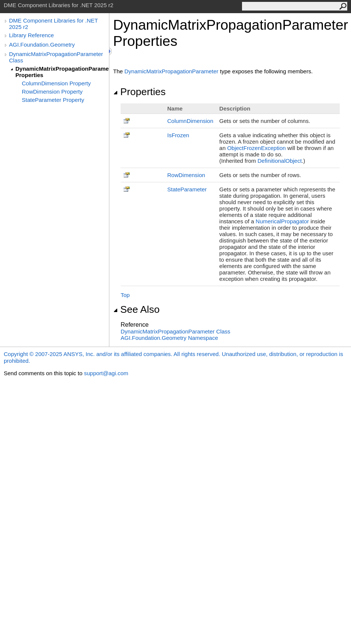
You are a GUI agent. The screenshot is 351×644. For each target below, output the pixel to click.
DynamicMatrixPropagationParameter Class (56, 57)
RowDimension (186, 175)
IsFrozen (178, 135)
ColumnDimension (190, 121)
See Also (136, 309)
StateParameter (187, 189)
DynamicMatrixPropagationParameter (171, 71)
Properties (139, 92)
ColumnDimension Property (56, 83)
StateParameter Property (53, 100)
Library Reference (31, 35)
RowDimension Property (52, 92)
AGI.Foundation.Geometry (42, 45)
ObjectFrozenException (256, 148)
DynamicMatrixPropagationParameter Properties (62, 72)
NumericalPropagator (282, 221)
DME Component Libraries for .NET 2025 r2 (53, 24)
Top (125, 295)
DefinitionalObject (280, 161)
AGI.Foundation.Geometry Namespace (169, 338)
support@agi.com (106, 373)
